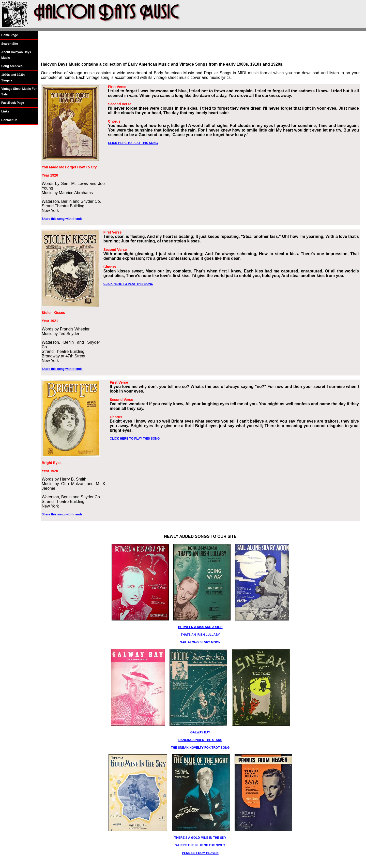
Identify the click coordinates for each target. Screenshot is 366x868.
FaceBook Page (13, 103)
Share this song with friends (62, 219)
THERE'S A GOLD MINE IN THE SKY (200, 838)
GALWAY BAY (200, 732)
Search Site (10, 44)
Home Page (10, 35)
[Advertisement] (200, 47)
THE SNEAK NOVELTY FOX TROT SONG (200, 748)
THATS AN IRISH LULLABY (200, 635)
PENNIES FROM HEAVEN (200, 853)
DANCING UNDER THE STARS (200, 740)
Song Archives (12, 66)
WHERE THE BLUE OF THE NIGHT (200, 845)
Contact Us (9, 120)
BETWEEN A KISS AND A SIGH (200, 627)
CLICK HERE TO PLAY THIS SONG (133, 143)
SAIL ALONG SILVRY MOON (200, 642)
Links (5, 111)
